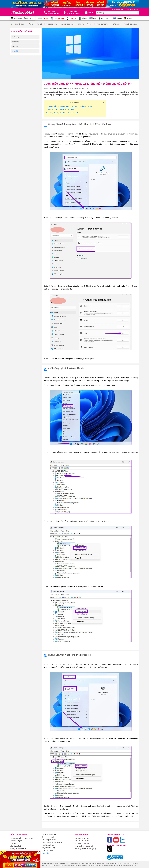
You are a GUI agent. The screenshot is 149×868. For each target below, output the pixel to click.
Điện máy (16, 37)
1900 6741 (78, 843)
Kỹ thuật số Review (19, 51)
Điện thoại (16, 41)
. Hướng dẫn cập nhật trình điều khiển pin (63, 113)
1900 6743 (86, 843)
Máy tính (15, 46)
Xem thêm (46, 852)
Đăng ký (136, 9)
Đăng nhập (129, 9)
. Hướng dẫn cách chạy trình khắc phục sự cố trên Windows (70, 106)
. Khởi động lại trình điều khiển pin (60, 109)
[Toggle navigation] (22, 18)
